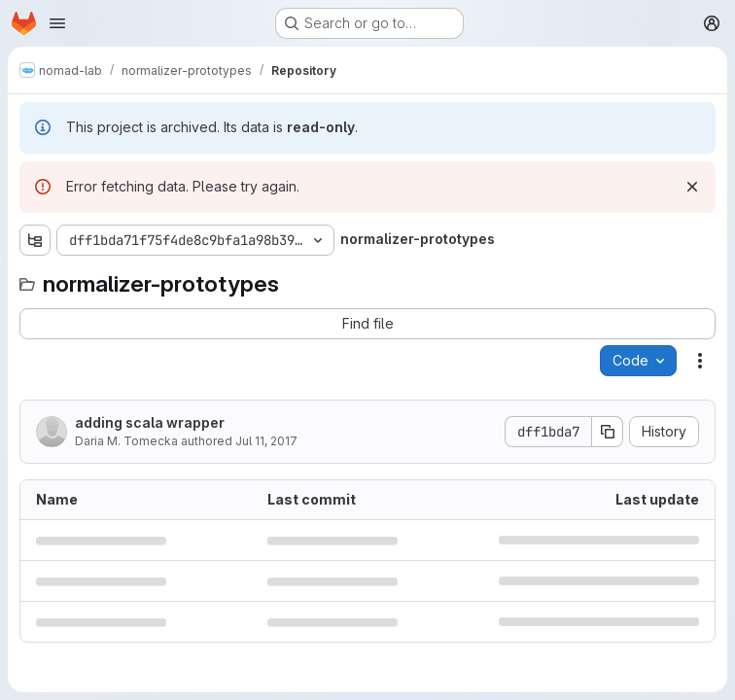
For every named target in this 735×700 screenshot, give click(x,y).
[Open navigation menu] (57, 23)
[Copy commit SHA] (608, 432)
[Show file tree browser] (35, 240)
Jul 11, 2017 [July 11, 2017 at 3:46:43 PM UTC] (266, 441)
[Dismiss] (692, 187)
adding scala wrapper (150, 422)
